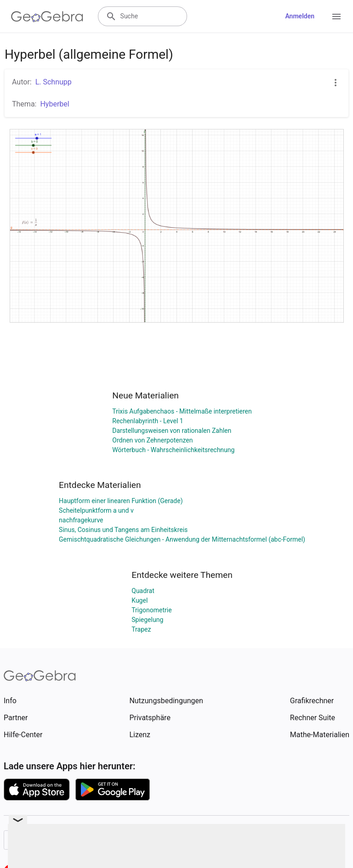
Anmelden (300, 16)
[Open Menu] (336, 17)
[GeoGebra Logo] (47, 17)
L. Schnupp (54, 82)
